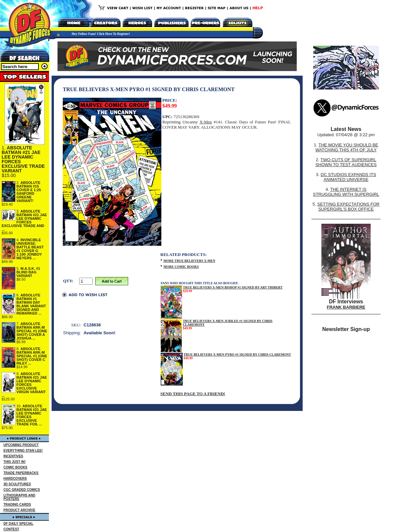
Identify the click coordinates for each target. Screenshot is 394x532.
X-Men (206, 122)
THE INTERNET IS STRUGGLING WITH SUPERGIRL (346, 192)
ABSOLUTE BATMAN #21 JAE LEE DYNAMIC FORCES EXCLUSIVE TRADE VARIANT (23, 159)
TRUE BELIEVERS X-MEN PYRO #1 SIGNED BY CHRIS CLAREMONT (237, 355)
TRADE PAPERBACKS (21, 473)
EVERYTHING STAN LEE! (23, 451)
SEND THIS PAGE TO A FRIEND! (193, 394)
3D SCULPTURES (17, 484)
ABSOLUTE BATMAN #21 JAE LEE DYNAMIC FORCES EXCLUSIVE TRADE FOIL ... (32, 415)
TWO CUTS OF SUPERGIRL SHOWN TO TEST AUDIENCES (346, 162)
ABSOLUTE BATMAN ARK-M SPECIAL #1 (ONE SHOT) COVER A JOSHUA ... (32, 331)
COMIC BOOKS (16, 467)
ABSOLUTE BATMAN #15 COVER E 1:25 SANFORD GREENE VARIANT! (29, 192)
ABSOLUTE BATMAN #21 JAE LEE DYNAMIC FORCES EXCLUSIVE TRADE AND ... (24, 220)
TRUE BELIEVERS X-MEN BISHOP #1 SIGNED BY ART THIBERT (233, 287)
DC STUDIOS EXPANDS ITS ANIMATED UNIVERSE (348, 177)
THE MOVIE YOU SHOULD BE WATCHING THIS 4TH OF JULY (347, 147)
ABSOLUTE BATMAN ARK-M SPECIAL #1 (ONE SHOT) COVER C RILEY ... (32, 356)
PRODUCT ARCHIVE (20, 510)
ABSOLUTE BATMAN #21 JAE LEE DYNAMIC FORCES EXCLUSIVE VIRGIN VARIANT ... (24, 385)
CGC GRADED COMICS (22, 490)
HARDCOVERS (15, 479)
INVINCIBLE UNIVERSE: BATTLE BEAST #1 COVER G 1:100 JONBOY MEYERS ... (30, 249)
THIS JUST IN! (15, 462)
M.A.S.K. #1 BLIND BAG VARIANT (28, 272)
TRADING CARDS (17, 505)
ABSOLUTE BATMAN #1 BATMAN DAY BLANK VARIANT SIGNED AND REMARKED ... (31, 304)
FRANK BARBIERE (346, 307)
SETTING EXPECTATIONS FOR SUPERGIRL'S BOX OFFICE (348, 207)
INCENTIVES (13, 456)
